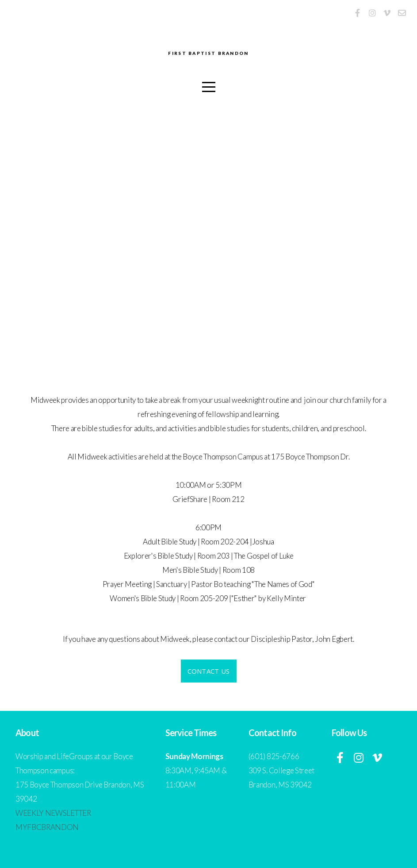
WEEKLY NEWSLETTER (53, 813)
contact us (209, 671)
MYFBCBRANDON (47, 827)
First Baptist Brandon (209, 54)
